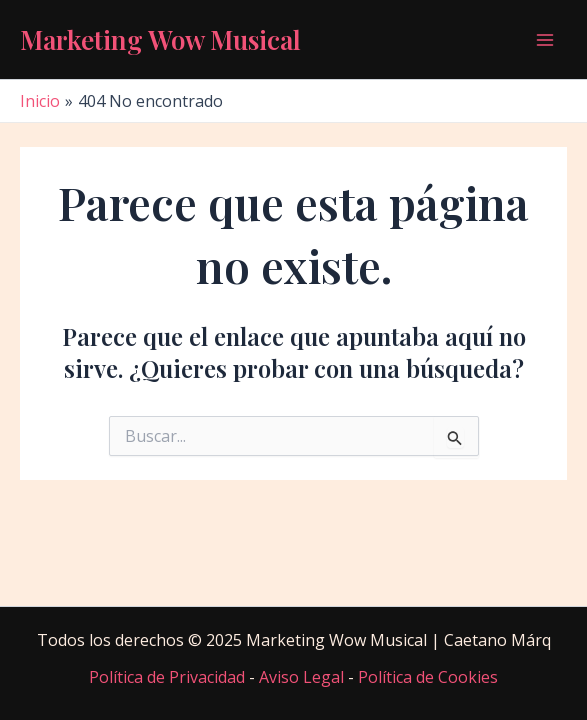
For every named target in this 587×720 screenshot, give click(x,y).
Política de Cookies (428, 677)
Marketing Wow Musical (160, 39)
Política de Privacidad (167, 677)
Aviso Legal (301, 677)
